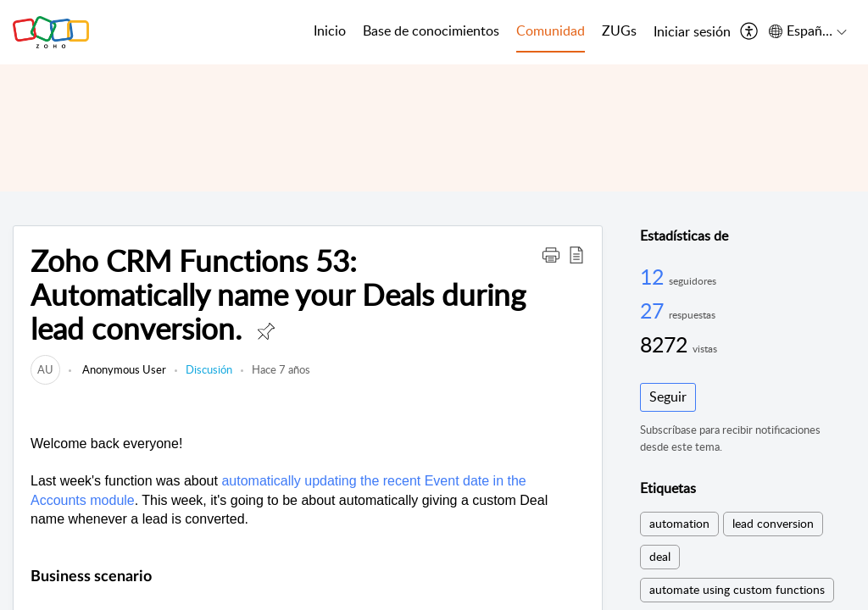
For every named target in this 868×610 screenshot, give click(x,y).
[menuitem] (692, 32)
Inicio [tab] (330, 30)
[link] (45, 369)
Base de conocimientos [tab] (431, 30)
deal (660, 556)
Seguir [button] (668, 396)
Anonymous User (123, 369)
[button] (551, 254)
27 (654, 310)
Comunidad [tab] (551, 30)
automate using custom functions (737, 589)
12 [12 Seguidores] (654, 276)
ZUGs (619, 30)
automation (679, 523)
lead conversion (773, 523)
